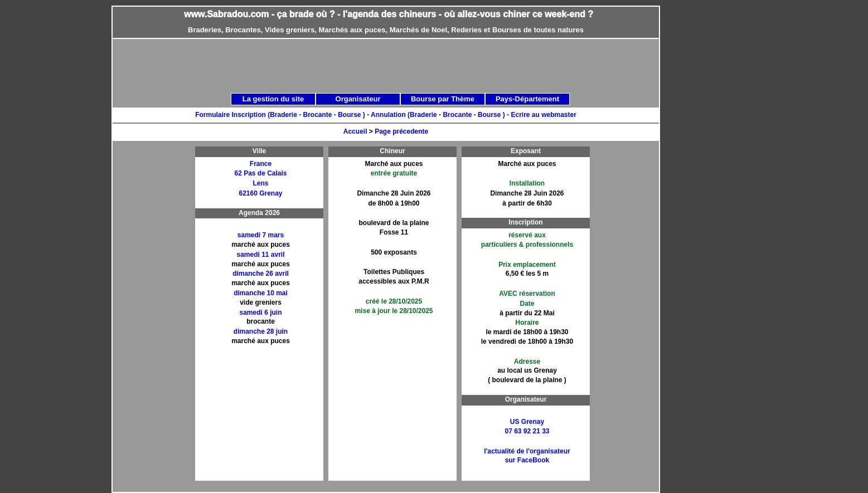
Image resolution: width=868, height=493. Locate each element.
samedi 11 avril (260, 255)
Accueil (355, 131)
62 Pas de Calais (260, 173)
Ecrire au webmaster (543, 115)
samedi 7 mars (261, 235)
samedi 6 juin (260, 313)
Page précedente (401, 131)
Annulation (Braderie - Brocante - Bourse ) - (441, 115)
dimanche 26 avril (261, 274)
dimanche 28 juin (261, 331)
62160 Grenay (260, 193)
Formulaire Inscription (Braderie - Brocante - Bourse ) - (283, 115)
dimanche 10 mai (261, 293)
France (261, 164)
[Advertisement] (157, 314)
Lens (260, 183)
